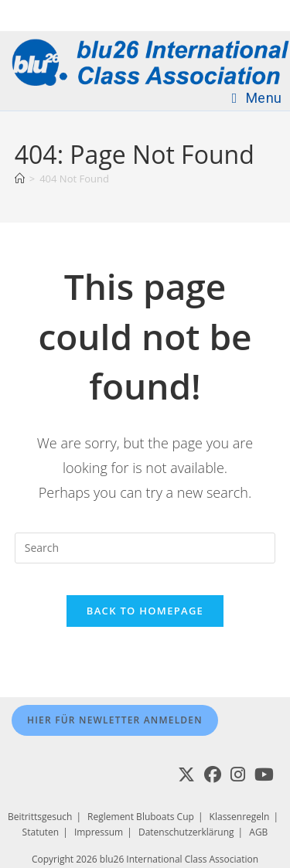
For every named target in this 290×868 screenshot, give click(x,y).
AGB (258, 832)
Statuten (41, 832)
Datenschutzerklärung (186, 832)
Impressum (99, 832)
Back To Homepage (145, 611)
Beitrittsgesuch (40, 817)
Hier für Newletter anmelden (115, 720)
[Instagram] (238, 774)
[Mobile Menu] (257, 98)
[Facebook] (213, 774)
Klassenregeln (240, 817)
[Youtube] (264, 774)
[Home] (20, 179)
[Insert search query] (145, 548)
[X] (186, 774)
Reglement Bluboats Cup (141, 817)
